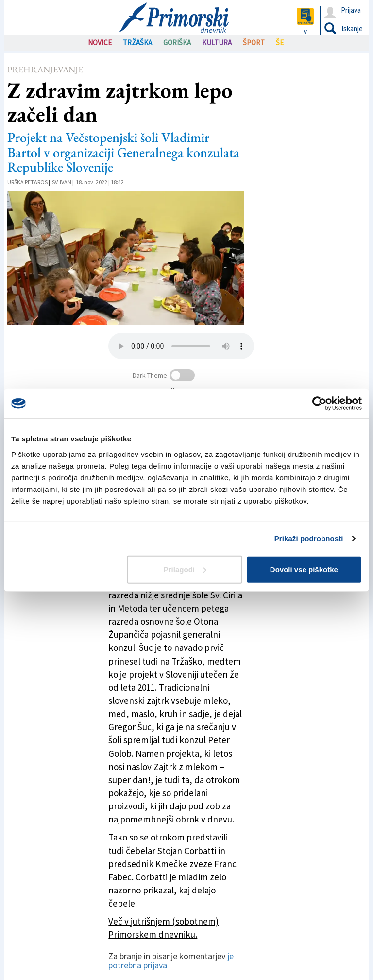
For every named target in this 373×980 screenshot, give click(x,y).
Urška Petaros (27, 182)
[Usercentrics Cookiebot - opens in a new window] (319, 403)
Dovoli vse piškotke (304, 569)
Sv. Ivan (62, 182)
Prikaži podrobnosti (309, 538)
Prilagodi (185, 569)
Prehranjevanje (45, 69)
